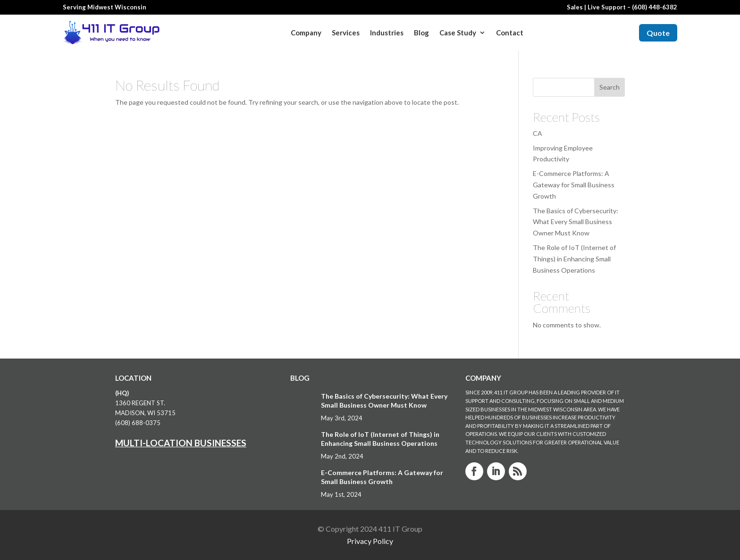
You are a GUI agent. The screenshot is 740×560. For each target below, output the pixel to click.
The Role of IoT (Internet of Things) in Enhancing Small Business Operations (574, 259)
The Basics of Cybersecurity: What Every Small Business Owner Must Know (576, 222)
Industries (387, 33)
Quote (658, 33)
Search (610, 87)
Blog (421, 33)
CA (538, 133)
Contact (510, 33)
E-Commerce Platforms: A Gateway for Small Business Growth (574, 185)
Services (346, 33)
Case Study (458, 33)
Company (306, 33)
